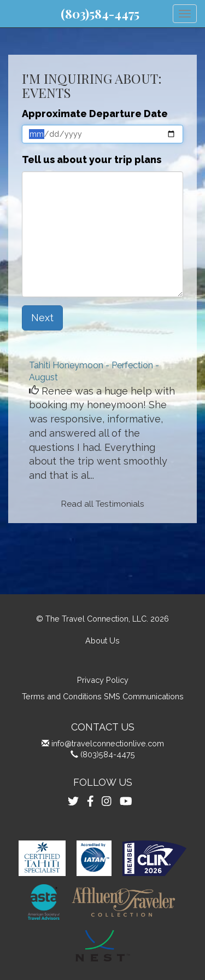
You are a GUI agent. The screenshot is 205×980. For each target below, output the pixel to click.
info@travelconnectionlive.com (108, 743)
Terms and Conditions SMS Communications (103, 696)
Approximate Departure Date (95, 114)
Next (42, 318)
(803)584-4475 (100, 14)
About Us (102, 640)
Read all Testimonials (103, 504)
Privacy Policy (103, 680)
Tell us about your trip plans (92, 160)
